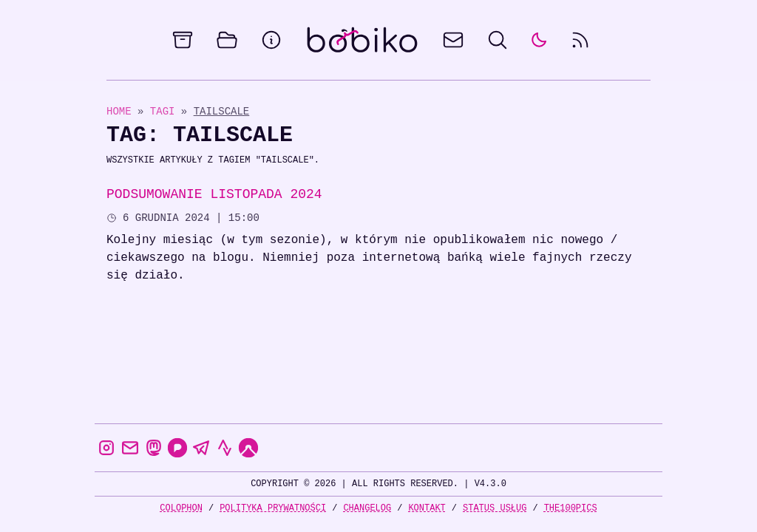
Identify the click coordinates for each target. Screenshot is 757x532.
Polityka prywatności (273, 508)
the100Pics (571, 508)
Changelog (367, 508)
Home (119, 111)
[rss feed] (580, 40)
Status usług (495, 508)
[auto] (539, 40)
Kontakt (427, 508)
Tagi (166, 111)
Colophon (181, 508)
